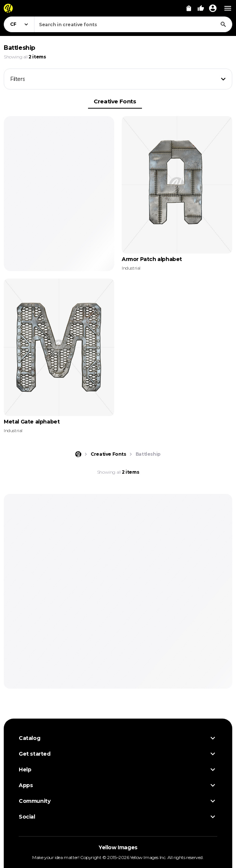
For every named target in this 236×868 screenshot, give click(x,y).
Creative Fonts (115, 101)
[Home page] (78, 454)
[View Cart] (189, 8)
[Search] (223, 24)
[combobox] (133, 24)
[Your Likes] (201, 8)
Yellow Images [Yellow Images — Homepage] (118, 847)
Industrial (131, 268)
